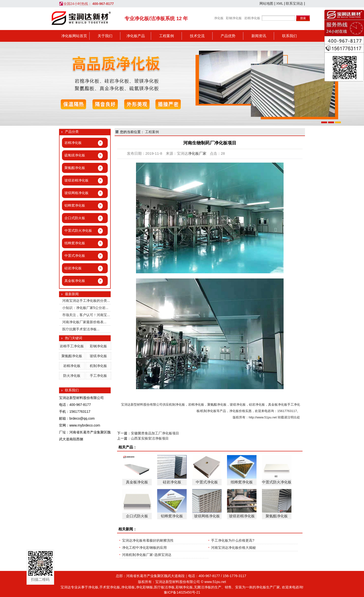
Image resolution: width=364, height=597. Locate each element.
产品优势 (228, 36)
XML (280, 3)
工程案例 (167, 36)
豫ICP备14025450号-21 (182, 592)
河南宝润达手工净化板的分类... (86, 301)
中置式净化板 (207, 482)
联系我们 (289, 36)
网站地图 (266, 3)
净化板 (219, 18)
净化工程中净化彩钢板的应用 (144, 548)
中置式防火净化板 (277, 482)
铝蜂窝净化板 (172, 516)
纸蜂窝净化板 (242, 482)
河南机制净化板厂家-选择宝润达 (147, 555)
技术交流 (197, 36)
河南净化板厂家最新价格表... (84, 322)
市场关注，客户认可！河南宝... (86, 315)
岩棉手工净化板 (72, 346)
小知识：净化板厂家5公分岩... (85, 308)
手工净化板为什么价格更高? (233, 540)
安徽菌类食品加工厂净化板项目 (155, 433)
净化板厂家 (197, 153)
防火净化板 (72, 376)
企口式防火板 (137, 516)
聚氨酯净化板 (72, 356)
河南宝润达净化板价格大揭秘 (233, 548)
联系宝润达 (294, 3)
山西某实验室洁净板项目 (150, 438)
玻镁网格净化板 (207, 516)
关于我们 (105, 36)
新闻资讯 (259, 36)
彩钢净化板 (234, 18)
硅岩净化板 (257, 405)
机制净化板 (98, 366)
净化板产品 (136, 36)
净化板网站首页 (74, 36)
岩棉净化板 (252, 18)
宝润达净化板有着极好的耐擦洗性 (148, 540)
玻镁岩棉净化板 (242, 516)
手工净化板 (98, 376)
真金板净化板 (278, 405)
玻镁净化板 (98, 356)
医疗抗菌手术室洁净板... (81, 329)
